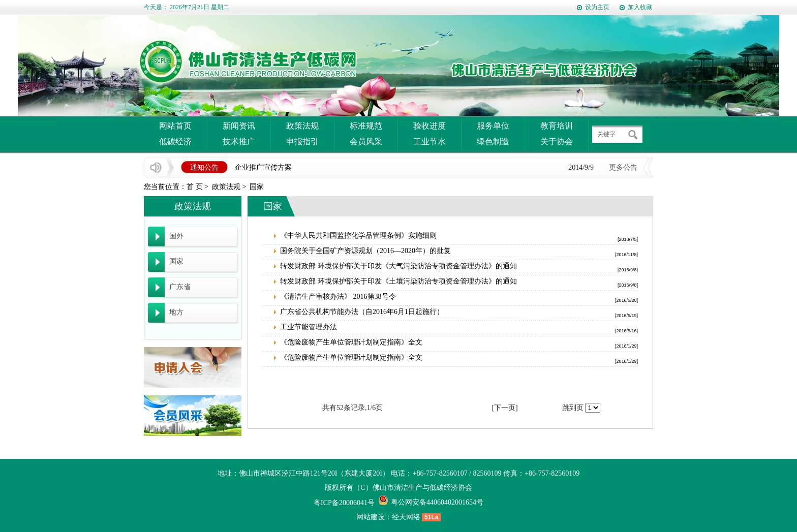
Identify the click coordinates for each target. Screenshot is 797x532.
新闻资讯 (239, 126)
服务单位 (493, 126)
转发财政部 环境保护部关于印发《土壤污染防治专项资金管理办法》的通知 (398, 281)
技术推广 (239, 142)
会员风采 (366, 142)
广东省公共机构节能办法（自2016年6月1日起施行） (362, 312)
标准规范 (366, 126)
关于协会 (557, 142)
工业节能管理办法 (309, 327)
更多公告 (623, 167)
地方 (176, 312)
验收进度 (430, 126)
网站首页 (175, 126)
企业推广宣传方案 (263, 167)
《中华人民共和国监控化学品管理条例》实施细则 (358, 236)
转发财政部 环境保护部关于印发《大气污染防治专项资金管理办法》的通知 (398, 266)
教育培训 (557, 126)
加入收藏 (640, 7)
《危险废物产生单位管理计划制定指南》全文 (351, 342)
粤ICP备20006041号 (344, 503)
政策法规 (302, 126)
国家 (257, 187)
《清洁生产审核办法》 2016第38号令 (338, 296)
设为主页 (597, 7)
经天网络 (406, 517)
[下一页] (504, 408)
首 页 (195, 187)
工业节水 (430, 142)
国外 (176, 236)
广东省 (180, 287)
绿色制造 (493, 142)
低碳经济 (175, 142)
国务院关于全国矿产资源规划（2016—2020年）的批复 (365, 251)
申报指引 (302, 142)
